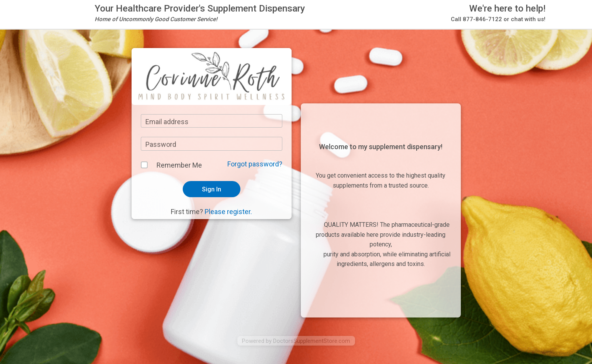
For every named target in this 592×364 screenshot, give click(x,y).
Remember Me (179, 165)
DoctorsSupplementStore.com (312, 341)
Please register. (228, 212)
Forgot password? (255, 164)
